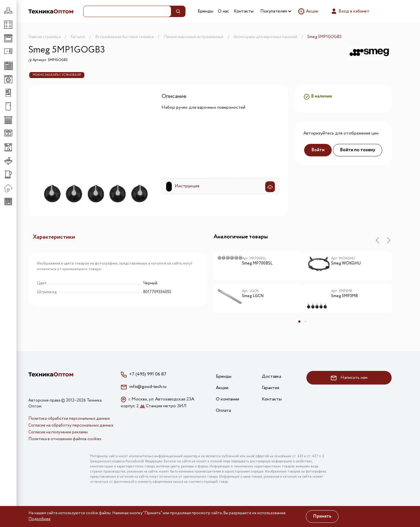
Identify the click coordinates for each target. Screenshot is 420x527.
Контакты (244, 11)
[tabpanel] (258, 284)
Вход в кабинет (350, 11)
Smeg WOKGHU (346, 264)
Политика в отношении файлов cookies (65, 439)
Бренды (205, 11)
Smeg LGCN (253, 296)
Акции (308, 11)
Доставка (271, 376)
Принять (322, 516)
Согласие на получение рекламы (58, 432)
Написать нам (349, 378)
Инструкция (187, 186)
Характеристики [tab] (54, 237)
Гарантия (270, 388)
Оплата (223, 411)
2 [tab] (306, 322)
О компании (227, 399)
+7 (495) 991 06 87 (148, 374)
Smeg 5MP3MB (344, 296)
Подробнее (39, 519)
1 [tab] (299, 322)
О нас (223, 11)
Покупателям (276, 11)
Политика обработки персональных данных (69, 419)
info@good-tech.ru (148, 387)
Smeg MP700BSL (257, 264)
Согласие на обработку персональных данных (71, 425)
